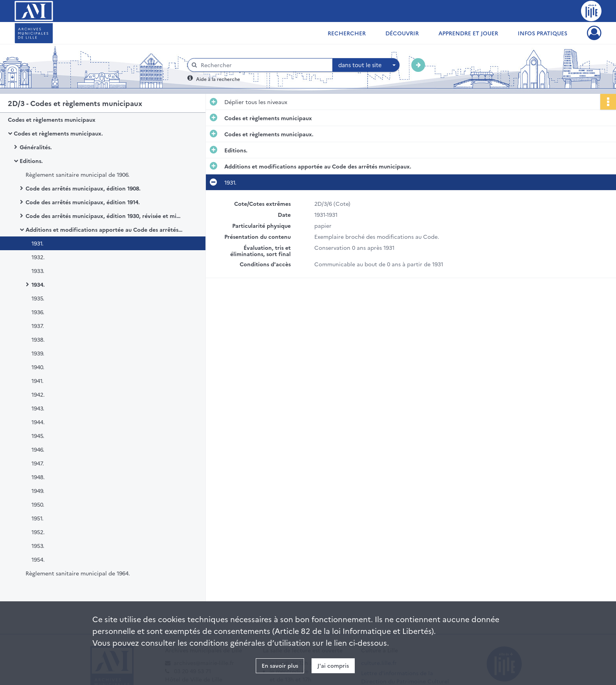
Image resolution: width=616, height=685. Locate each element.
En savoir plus (280, 665)
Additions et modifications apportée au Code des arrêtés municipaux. (104, 229)
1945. (38, 436)
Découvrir (402, 33)
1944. (38, 422)
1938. (38, 339)
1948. (38, 477)
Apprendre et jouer (468, 33)
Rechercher (347, 33)
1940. (38, 367)
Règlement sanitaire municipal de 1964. (78, 573)
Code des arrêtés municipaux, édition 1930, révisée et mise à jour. (104, 216)
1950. (38, 504)
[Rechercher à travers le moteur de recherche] (264, 65)
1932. (38, 257)
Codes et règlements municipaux (52, 119)
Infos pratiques (543, 33)
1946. (38, 449)
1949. (38, 491)
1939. (38, 353)
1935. (38, 298)
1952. (38, 532)
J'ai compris (333, 665)
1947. (38, 463)
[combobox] (366, 65)
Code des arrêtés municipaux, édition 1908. (83, 188)
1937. (38, 326)
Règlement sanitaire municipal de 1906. (78, 174)
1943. (38, 408)
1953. (38, 546)
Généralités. (36, 147)
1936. (38, 312)
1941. (38, 381)
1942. (38, 394)
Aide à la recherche (218, 79)
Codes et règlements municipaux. (58, 133)
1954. (38, 559)
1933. (38, 271)
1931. (38, 243)
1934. (38, 284)
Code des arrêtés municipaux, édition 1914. (83, 202)
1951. (38, 518)
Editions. (31, 161)
